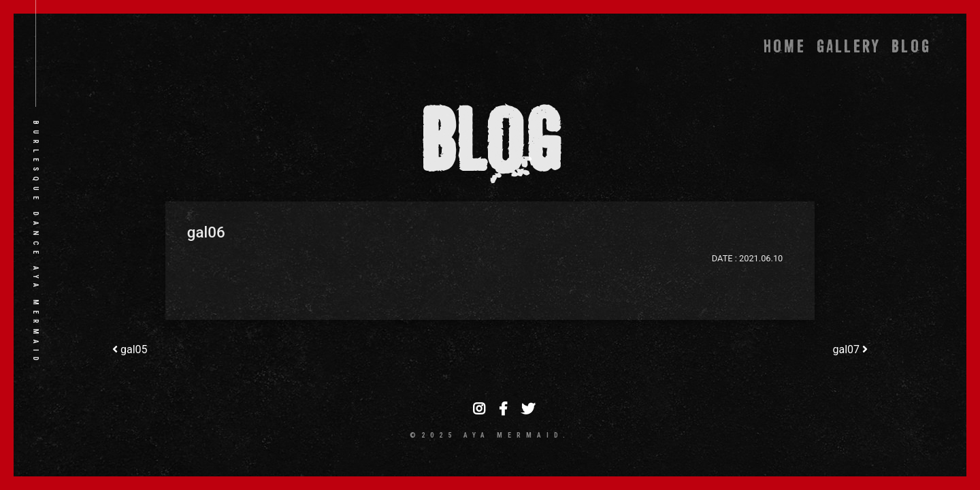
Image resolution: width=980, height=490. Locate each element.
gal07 (850, 349)
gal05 (130, 349)
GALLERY (849, 46)
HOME (785, 46)
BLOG (911, 46)
